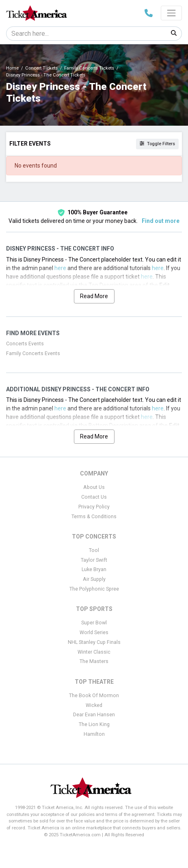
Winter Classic (94, 652)
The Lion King (94, 724)
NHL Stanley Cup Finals (94, 642)
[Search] (86, 34)
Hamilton (94, 734)
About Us (94, 487)
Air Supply (94, 579)
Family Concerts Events (33, 353)
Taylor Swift (94, 560)
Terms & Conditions (94, 517)
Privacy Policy (94, 507)
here (60, 268)
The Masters (94, 661)
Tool (94, 550)
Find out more (161, 221)
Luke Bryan (94, 569)
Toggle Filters (157, 144)
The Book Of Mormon (94, 696)
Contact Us (94, 497)
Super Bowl (94, 623)
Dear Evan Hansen (94, 715)
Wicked (94, 705)
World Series (94, 632)
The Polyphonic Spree (94, 589)
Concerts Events (25, 344)
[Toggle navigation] (171, 13)
